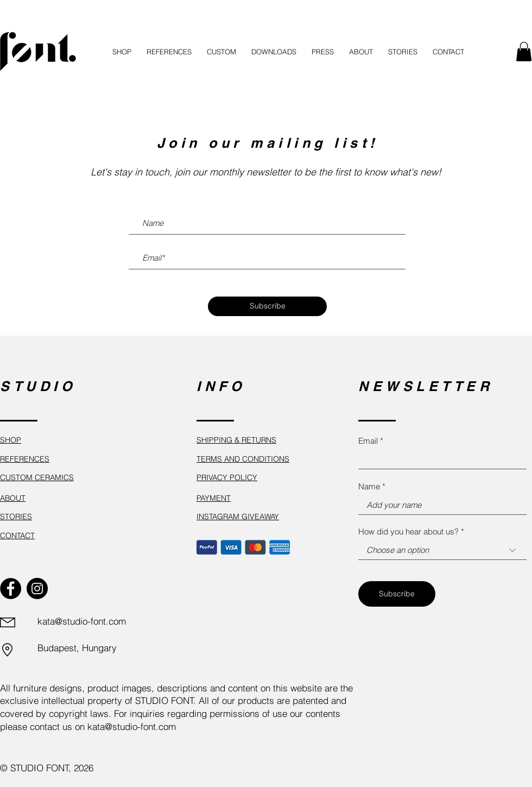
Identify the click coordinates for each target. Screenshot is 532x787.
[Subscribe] (267, 306)
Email (368, 441)
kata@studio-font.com (82, 621)
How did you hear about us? (408, 531)
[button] (524, 52)
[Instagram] (37, 588)
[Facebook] (11, 588)
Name (369, 486)
